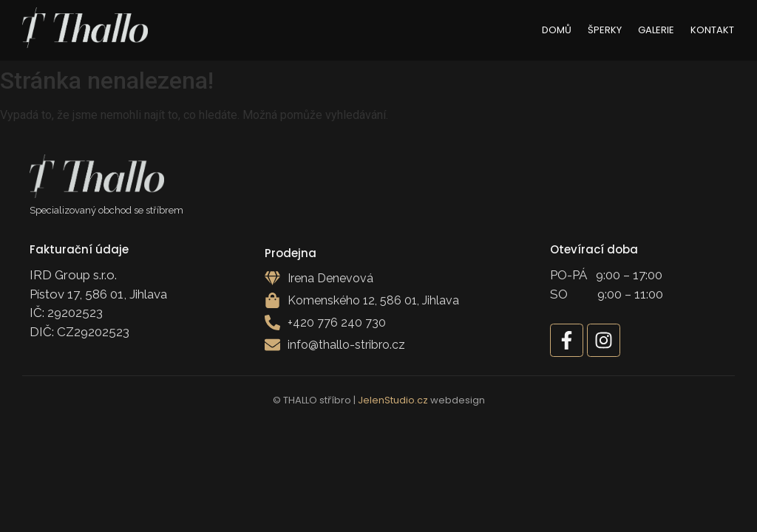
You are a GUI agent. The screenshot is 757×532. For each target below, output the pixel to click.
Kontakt (712, 30)
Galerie (656, 30)
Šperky (605, 30)
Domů (557, 30)
